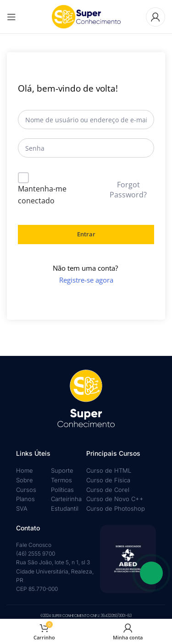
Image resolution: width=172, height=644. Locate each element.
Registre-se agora (86, 280)
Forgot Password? (128, 190)
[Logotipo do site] (86, 16)
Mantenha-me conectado (42, 195)
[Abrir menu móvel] (11, 17)
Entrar (86, 234)
